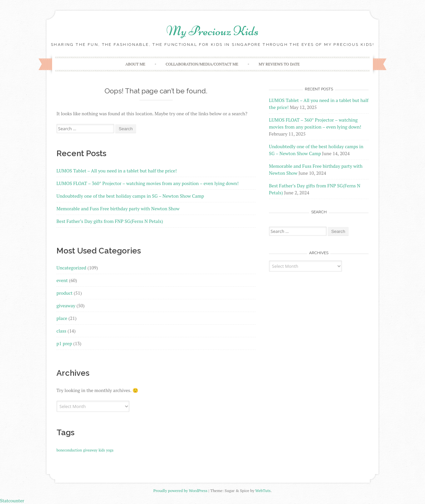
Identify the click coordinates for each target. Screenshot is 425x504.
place (62, 318)
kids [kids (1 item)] (102, 450)
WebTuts (263, 491)
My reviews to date (279, 64)
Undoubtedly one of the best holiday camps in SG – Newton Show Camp (130, 196)
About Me (135, 64)
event (62, 280)
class (61, 331)
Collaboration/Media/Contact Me (202, 64)
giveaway (66, 305)
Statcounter (12, 501)
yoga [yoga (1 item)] (110, 450)
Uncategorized (71, 268)
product (65, 293)
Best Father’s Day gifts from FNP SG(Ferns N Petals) (110, 221)
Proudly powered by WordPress (180, 491)
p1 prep (64, 343)
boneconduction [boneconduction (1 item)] (69, 450)
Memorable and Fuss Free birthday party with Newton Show (118, 208)
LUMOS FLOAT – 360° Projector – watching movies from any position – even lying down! (148, 183)
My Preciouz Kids (212, 31)
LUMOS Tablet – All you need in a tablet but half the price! (117, 171)
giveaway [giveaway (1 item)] (90, 450)
